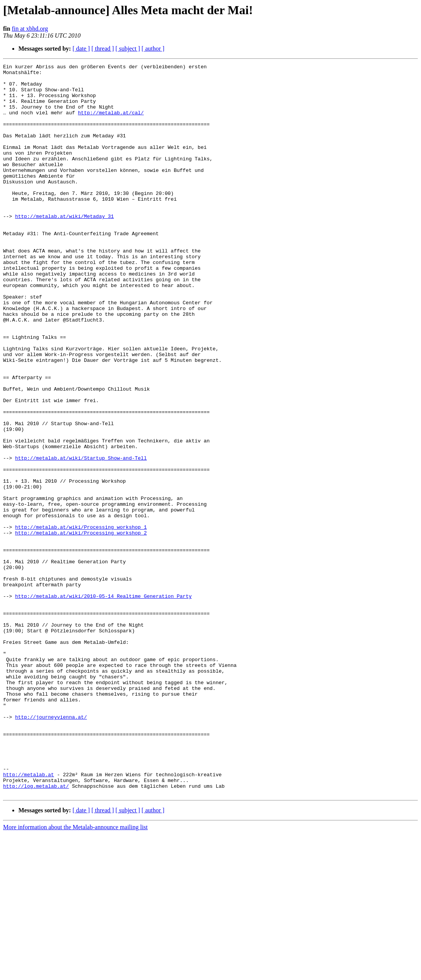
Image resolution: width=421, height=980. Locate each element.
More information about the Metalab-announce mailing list (75, 973)
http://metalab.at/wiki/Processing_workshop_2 (81, 627)
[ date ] (81, 49)
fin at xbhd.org (30, 29)
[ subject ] (128, 49)
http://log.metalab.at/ (36, 931)
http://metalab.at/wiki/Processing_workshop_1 (81, 620)
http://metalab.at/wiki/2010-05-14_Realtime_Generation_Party (103, 703)
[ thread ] (103, 49)
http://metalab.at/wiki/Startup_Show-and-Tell (81, 537)
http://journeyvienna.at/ (51, 848)
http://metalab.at (29, 917)
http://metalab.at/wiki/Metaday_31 (64, 247)
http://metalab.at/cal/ (111, 123)
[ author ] (153, 49)
